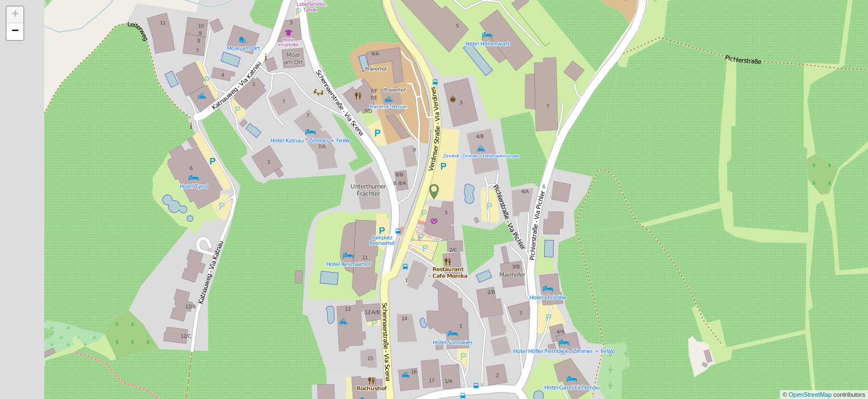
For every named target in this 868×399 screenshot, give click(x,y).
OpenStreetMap (811, 395)
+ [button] (15, 15)
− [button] (15, 32)
